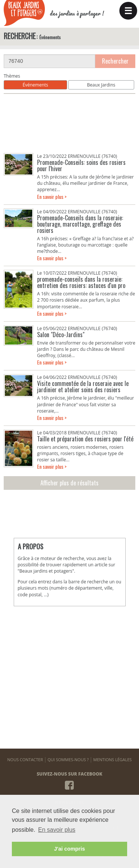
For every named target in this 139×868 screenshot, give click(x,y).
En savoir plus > (52, 196)
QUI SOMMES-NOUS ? (68, 759)
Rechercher (115, 61)
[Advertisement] (69, 123)
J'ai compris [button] (69, 849)
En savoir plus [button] (57, 830)
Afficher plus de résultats (69, 483)
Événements (35, 85)
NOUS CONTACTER (25, 759)
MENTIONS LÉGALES (113, 759)
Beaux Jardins (101, 85)
